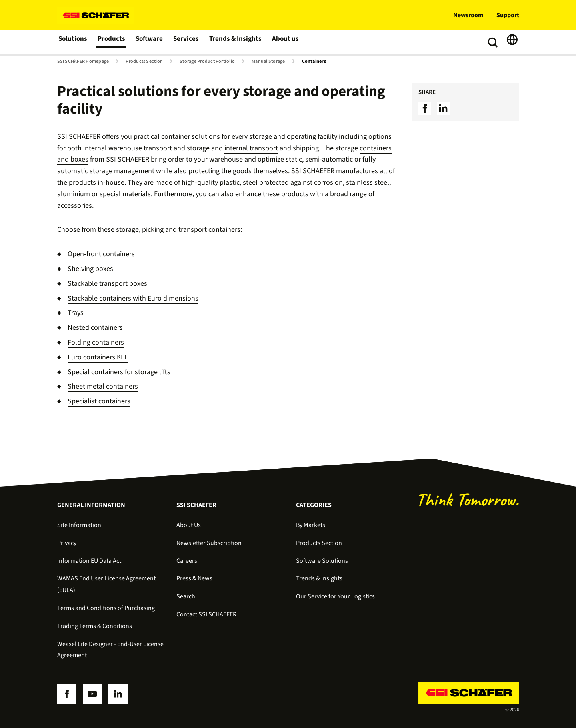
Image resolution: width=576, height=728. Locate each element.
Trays (76, 313)
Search (186, 596)
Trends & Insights (235, 42)
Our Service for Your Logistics (335, 596)
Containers (314, 62)
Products (112, 42)
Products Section (144, 62)
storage (261, 137)
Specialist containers (99, 401)
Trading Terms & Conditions (95, 626)
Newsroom (468, 15)
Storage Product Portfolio (207, 62)
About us (284, 42)
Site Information (79, 525)
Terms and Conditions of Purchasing (106, 608)
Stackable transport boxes (107, 284)
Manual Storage (268, 62)
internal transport (251, 148)
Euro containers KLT (98, 357)
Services (187, 42)
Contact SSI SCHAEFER (206, 614)
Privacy (67, 543)
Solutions (73, 42)
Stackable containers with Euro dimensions (133, 298)
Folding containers (96, 342)
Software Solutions (322, 561)
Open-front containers (101, 254)
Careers (187, 561)
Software (150, 42)
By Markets (311, 525)
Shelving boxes (90, 269)
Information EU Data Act (89, 561)
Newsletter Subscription (209, 543)
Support (508, 15)
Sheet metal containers (103, 386)
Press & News (194, 578)
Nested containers (95, 328)
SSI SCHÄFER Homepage (83, 62)
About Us (189, 525)
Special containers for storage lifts (119, 372)
